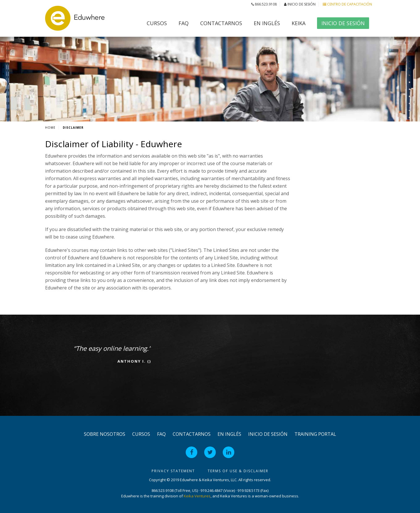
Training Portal (315, 434)
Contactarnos (221, 23)
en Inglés (267, 23)
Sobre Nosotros (105, 434)
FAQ (184, 23)
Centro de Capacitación (347, 4)
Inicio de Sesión (300, 4)
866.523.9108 (264, 4)
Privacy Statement (173, 471)
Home (50, 128)
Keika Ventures (197, 496)
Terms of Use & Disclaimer (238, 471)
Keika (299, 23)
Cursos (157, 23)
